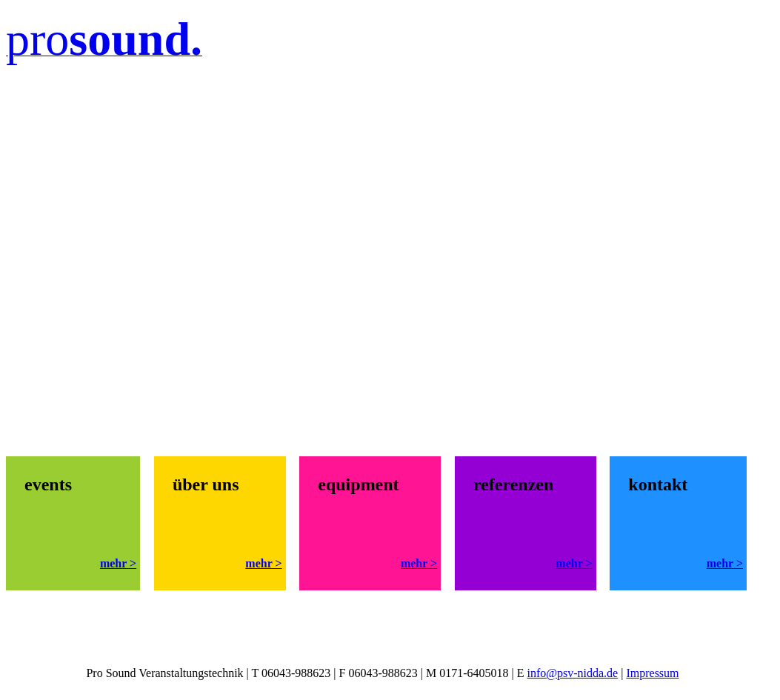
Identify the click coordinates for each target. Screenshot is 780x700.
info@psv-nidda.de (573, 673)
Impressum (652, 673)
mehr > (118, 563)
